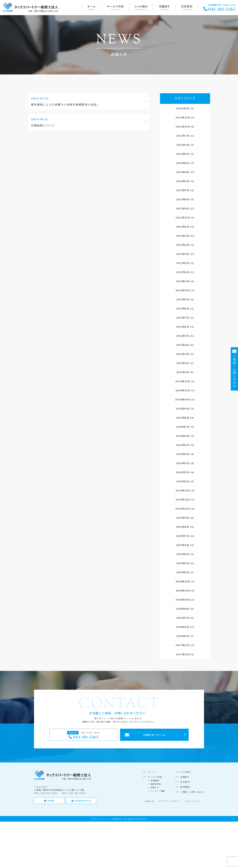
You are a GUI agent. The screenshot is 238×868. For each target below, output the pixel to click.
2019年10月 (183, 509)
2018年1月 (183, 636)
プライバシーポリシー (171, 801)
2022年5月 (183, 236)
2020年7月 (183, 427)
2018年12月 (183, 581)
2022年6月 (183, 227)
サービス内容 (115, 6)
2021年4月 (183, 345)
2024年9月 (183, 154)
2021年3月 (183, 354)
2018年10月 (183, 600)
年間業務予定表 (81, 801)
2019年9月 (183, 518)
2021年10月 (183, 290)
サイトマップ (193, 801)
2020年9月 (183, 409)
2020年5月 (183, 445)
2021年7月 (183, 318)
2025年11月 (183, 127)
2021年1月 (183, 372)
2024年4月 (183, 172)
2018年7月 (183, 618)
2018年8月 (183, 609)
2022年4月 (183, 245)
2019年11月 (183, 499)
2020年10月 (183, 399)
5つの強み (141, 6)
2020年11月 (183, 390)
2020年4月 (183, 454)
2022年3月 (183, 254)
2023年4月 (183, 208)
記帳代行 (155, 787)
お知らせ (150, 801)
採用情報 (185, 787)
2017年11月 (183, 654)
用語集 (49, 801)
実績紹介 (164, 6)
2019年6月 (183, 545)
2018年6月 (183, 627)
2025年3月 (183, 145)
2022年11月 (183, 217)
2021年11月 (183, 281)
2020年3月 (183, 463)
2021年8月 (183, 308)
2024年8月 (183, 163)
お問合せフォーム (154, 735)
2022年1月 (183, 272)
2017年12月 (183, 645)
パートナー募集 (158, 791)
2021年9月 (183, 299)
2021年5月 (183, 336)
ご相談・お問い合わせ (192, 792)
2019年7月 (183, 536)
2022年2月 (183, 263)
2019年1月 (183, 572)
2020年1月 (183, 481)
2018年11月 (183, 590)
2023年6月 (183, 199)
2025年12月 (183, 117)
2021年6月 (183, 327)
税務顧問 (155, 780)
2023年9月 (183, 190)
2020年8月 (183, 418)
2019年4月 (183, 554)
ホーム (92, 6)
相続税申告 (156, 784)
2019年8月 (183, 527)
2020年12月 (183, 381)
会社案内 (187, 6)
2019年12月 (183, 490)
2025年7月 (183, 136)
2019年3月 (183, 563)
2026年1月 (183, 108)
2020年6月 (183, 436)
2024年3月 (183, 181)
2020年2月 (183, 472)
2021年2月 (183, 363)
